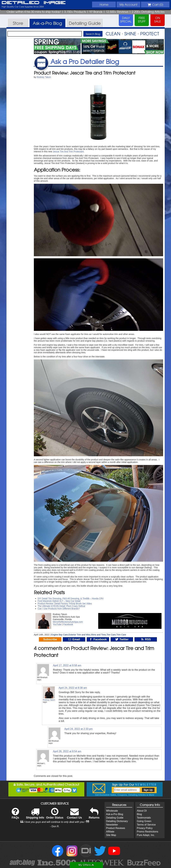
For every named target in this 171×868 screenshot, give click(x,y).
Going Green (144, 821)
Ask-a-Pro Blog (115, 814)
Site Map (111, 835)
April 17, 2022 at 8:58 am (67, 665)
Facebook (68, 624)
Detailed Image (34, 3)
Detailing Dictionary (117, 821)
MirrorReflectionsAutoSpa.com (68, 622)
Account (128, 4)
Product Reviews (116, 828)
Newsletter (112, 825)
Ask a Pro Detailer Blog (85, 61)
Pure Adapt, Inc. (146, 835)
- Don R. (55, 826)
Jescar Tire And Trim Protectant (68, 152)
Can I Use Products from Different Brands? (59, 609)
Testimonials (144, 818)
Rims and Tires (98, 635)
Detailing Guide (115, 818)
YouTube (57, 624)
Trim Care (121, 635)
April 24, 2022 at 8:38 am (73, 688)
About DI (142, 811)
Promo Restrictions (148, 832)
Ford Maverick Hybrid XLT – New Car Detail (59, 601)
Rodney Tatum (44, 77)
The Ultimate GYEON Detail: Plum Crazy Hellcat (61, 606)
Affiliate (110, 832)
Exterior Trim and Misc (79, 635)
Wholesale (112, 811)
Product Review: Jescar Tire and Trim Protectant (85, 73)
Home (104, 4)
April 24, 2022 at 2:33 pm (79, 729)
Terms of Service (146, 825)
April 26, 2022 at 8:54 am (67, 751)
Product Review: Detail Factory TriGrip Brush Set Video (65, 604)
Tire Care (111, 635)
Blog (139, 814)
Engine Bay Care (59, 635)
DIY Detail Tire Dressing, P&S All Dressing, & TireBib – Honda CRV (71, 598)
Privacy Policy (145, 828)
